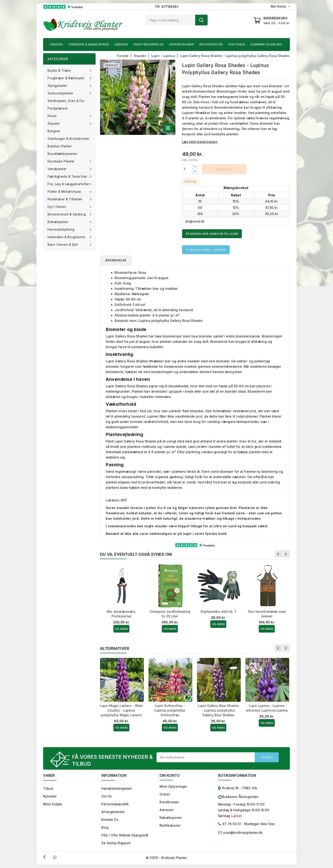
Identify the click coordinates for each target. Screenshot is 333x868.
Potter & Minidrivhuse (65, 192)
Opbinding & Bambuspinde (89, 44)
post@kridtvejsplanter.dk (243, 833)
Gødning (121, 44)
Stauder (54, 123)
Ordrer (165, 794)
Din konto (170, 775)
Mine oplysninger (173, 786)
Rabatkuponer (171, 818)
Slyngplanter (58, 86)
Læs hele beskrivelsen (200, 142)
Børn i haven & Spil (63, 244)
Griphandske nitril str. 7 (219, 611)
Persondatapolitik (115, 804)
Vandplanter (58, 169)
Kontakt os (110, 820)
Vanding (56, 44)
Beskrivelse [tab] (116, 260)
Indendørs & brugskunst (67, 237)
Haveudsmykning (62, 229)
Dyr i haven (57, 207)
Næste (286, 554)
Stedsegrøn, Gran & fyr (66, 101)
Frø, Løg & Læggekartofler (69, 184)
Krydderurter (211, 44)
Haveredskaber (182, 44)
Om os (107, 796)
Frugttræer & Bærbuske (66, 78)
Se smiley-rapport (116, 843)
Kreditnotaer (169, 802)
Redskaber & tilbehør (65, 199)
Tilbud (48, 788)
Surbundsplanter (61, 93)
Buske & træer (60, 70)
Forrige (279, 554)
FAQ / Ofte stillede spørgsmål (125, 835)
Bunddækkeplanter (63, 154)
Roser (53, 116)
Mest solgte (53, 804)
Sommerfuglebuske (266, 44)
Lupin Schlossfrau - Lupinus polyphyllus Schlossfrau (170, 710)
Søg (201, 20)
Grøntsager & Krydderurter (69, 139)
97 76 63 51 (230, 825)
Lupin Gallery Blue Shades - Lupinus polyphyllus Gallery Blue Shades (218, 710)
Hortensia (237, 44)
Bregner (54, 131)
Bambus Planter (60, 146)
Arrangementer (113, 812)
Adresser (167, 810)
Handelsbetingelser (117, 788)
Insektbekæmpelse (149, 44)
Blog (105, 827)
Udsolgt (224, 169)
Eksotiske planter (62, 161)
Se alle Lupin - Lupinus (206, 250)
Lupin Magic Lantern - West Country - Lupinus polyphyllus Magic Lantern (121, 710)
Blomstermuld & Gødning (67, 214)
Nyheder (50, 796)
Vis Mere (121, 629)
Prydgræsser (58, 108)
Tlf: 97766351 (167, 7)
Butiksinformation (237, 775)
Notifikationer (170, 825)
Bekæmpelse (58, 222)
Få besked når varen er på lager (212, 234)
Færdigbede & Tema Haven (70, 176)
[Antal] (187, 169)
